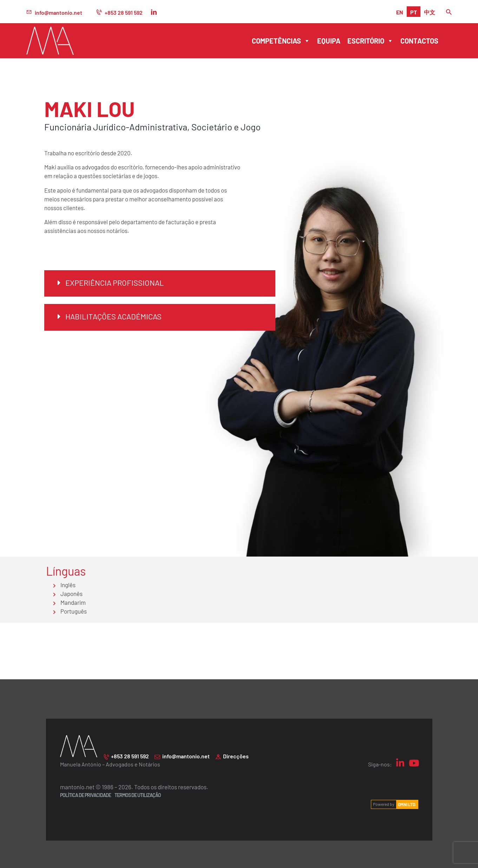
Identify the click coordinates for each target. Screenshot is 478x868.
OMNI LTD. (407, 804)
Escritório (370, 41)
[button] (160, 283)
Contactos (419, 41)
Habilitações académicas (113, 316)
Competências (281, 41)
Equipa (329, 41)
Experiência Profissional (115, 282)
